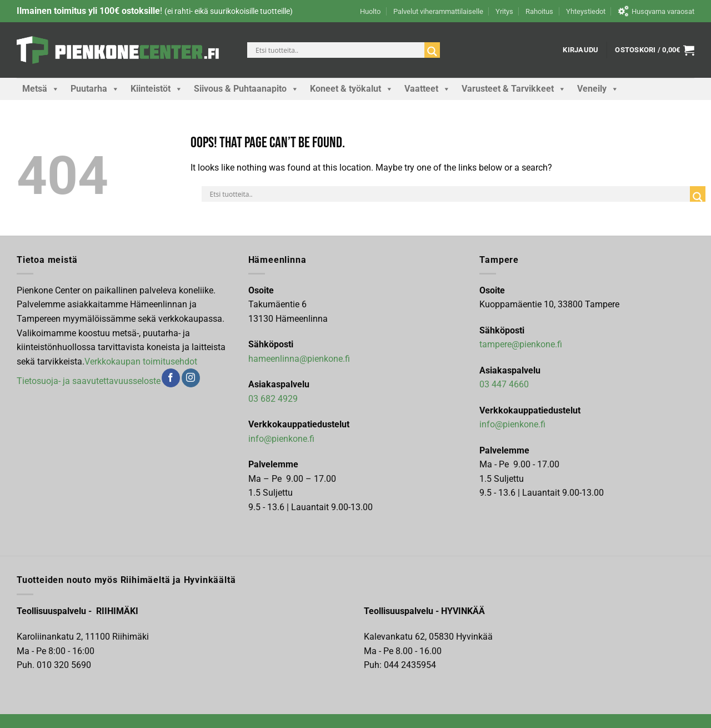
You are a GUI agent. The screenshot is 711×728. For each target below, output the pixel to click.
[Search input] (339, 50)
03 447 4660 (504, 384)
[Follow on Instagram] (191, 378)
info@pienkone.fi (281, 439)
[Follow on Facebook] (171, 378)
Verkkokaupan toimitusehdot (141, 361)
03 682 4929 (273, 399)
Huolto (370, 11)
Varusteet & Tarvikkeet (514, 89)
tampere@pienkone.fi (521, 344)
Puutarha (95, 89)
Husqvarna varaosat (656, 11)
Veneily (598, 89)
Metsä (41, 89)
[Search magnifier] (432, 51)
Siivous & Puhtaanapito (246, 89)
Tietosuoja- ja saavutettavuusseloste (89, 381)
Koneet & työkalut (352, 89)
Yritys (504, 11)
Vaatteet (427, 89)
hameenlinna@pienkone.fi (299, 359)
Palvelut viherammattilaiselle (438, 11)
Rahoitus (539, 11)
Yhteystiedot (586, 11)
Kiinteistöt (157, 89)
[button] (580, 50)
